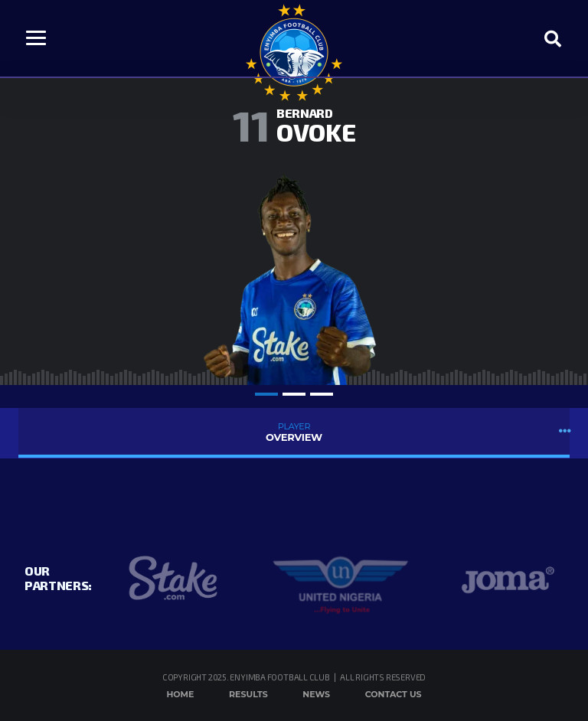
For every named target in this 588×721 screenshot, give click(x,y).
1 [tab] (266, 394)
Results (248, 694)
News (316, 694)
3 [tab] (322, 394)
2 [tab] (294, 394)
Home (180, 694)
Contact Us (394, 694)
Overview (294, 432)
